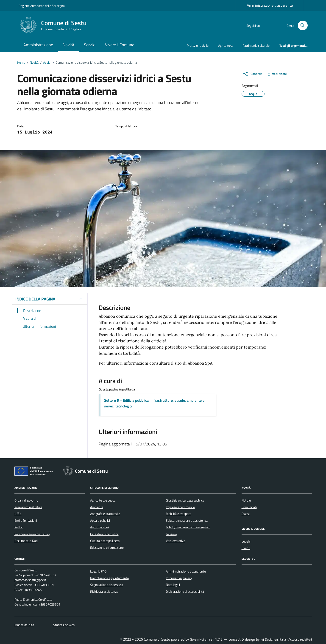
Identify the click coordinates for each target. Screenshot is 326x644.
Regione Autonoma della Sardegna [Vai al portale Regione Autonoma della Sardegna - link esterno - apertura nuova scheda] (42, 6)
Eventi (246, 548)
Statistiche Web (64, 625)
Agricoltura (225, 45)
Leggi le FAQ (98, 571)
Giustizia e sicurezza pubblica (185, 500)
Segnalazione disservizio (107, 585)
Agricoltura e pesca (103, 500)
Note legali (173, 585)
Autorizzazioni (99, 527)
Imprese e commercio (180, 507)
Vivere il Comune (120, 45)
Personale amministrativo (32, 534)
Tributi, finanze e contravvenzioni (188, 527)
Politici (19, 527)
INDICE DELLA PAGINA (35, 299)
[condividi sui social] (253, 74)
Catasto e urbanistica (104, 534)
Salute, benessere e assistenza (187, 521)
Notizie (246, 500)
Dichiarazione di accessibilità (185, 592)
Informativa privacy (179, 578)
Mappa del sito (24, 625)
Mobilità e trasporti (179, 514)
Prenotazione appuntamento (109, 578)
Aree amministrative (28, 507)
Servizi (90, 45)
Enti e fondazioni (26, 521)
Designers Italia (273, 639)
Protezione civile (198, 45)
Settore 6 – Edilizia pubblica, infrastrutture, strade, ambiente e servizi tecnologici (154, 403)
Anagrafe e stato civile (105, 514)
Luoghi (246, 541)
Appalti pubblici (100, 521)
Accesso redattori (300, 639)
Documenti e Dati (26, 541)
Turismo (171, 534)
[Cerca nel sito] (303, 26)
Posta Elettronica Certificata (33, 600)
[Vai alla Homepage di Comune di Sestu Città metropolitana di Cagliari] (55, 25)
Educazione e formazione (107, 548)
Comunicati (249, 507)
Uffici (18, 514)
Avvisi (246, 514)
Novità (68, 45)
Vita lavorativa (176, 541)
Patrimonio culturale (256, 45)
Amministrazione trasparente (270, 5)
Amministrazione (38, 45)
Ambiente (97, 507)
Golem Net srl (199, 639)
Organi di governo (26, 500)
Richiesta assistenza (104, 592)
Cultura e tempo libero (105, 541)
